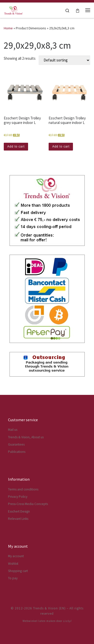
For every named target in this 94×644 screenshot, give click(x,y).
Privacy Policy (18, 497)
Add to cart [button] (16, 147)
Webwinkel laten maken (39, 621)
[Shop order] (64, 60)
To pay (13, 578)
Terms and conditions (23, 489)
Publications (17, 452)
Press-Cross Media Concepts (28, 504)
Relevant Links (18, 519)
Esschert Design (19, 511)
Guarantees (16, 444)
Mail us (13, 430)
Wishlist (13, 564)
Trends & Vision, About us (26, 437)
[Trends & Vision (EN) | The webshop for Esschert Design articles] (13, 10)
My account (16, 556)
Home (8, 28)
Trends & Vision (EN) (49, 608)
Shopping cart (18, 571)
